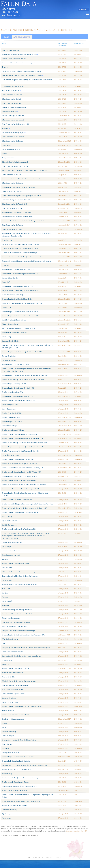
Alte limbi (84, 10)
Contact (60, 858)
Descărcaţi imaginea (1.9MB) (77, 831)
